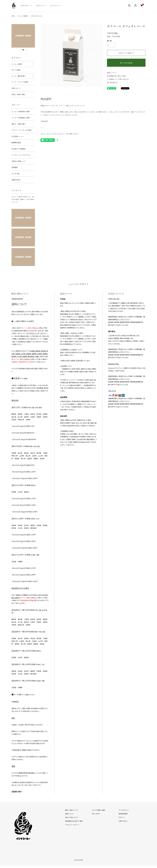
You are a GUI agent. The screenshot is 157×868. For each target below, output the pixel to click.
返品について (112, 73)
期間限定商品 (16, 143)
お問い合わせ (123, 821)
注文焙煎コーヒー (18, 136)
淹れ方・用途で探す (19, 124)
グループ (40, 6)
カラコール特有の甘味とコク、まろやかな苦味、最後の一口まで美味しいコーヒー (23, 199)
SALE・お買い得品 (18, 94)
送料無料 (15, 167)
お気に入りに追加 (126, 53)
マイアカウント (124, 810)
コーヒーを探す (23, 16)
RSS (93, 814)
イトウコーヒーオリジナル (21, 155)
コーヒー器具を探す (18, 76)
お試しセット (16, 88)
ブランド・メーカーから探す (22, 130)
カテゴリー (25, 6)
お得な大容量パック (19, 161)
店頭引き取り (16, 180)
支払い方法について (72, 817)
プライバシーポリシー (72, 825)
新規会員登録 (123, 814)
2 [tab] (23, 50)
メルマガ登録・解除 (98, 810)
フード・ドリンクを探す (20, 82)
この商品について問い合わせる (118, 79)
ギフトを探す (16, 70)
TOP (13, 16)
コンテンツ (54, 6)
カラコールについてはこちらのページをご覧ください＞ (60, 134)
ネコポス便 (15, 174)
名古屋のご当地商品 (19, 149)
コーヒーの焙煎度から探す (21, 118)
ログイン (122, 817)
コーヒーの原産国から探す (21, 111)
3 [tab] (26, 50)
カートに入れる (126, 63)
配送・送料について (72, 810)
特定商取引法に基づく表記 (116, 76)
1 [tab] (21, 50)
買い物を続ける (112, 83)
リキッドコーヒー (37, 16)
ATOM (98, 814)
